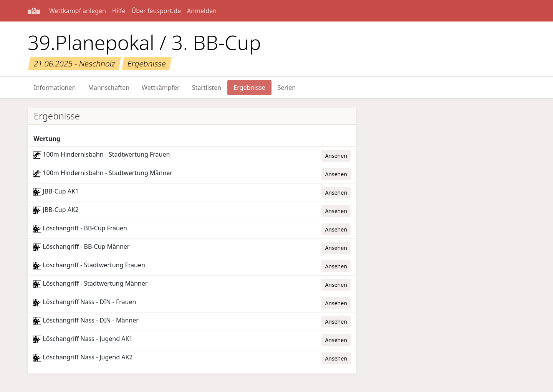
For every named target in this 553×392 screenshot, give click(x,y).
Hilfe (119, 11)
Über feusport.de (156, 11)
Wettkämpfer (161, 88)
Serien (287, 88)
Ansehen (336, 156)
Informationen (55, 88)
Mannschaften (109, 88)
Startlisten (207, 88)
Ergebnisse (249, 88)
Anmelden (202, 11)
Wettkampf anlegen (78, 11)
